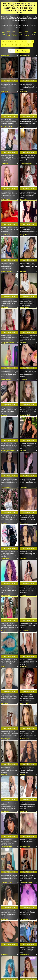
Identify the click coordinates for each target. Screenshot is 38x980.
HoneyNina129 (25, 824)
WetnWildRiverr (6, 294)
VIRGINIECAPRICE (26, 851)
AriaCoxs (23, 347)
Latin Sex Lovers (15, 34)
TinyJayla (23, 453)
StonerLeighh (5, 559)
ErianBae (4, 877)
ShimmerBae (5, 426)
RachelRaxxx (24, 559)
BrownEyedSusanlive (8, 347)
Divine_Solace (25, 241)
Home (12, 51)
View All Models (7, 42)
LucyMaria (4, 135)
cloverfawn (5, 241)
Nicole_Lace (5, 744)
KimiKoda (23, 426)
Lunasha (4, 320)
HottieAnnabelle (25, 320)
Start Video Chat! (9, 71)
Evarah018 (4, 692)
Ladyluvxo (23, 374)
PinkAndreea (5, 56)
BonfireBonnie (25, 56)
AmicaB (22, 585)
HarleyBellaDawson (7, 267)
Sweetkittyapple (6, 215)
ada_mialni (4, 533)
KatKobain (23, 161)
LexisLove (23, 294)
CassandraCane (6, 798)
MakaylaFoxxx (25, 188)
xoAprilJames (5, 188)
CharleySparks (6, 771)
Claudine (23, 267)
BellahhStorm (5, 161)
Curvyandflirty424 (26, 665)
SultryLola (23, 108)
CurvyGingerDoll (6, 108)
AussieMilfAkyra (25, 479)
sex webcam (30, 955)
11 (20, 45)
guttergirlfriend (25, 638)
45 (28, 45)
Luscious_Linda (6, 665)
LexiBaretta (24, 771)
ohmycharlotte (25, 877)
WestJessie (5, 82)
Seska (3, 506)
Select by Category (22, 51)
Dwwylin (4, 479)
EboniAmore (5, 612)
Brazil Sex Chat (9, 34)
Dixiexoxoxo (24, 400)
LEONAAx (23, 798)
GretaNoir (4, 585)
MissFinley (23, 82)
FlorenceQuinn (25, 692)
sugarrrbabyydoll (7, 903)
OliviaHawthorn (6, 824)
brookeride (23, 612)
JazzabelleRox (6, 453)
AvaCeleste (24, 506)
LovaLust (4, 400)
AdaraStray (5, 851)
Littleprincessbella (26, 135)
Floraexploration (6, 638)
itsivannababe (24, 718)
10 (16, 45)
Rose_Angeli (24, 533)
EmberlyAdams (6, 374)
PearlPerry (4, 718)
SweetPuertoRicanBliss (28, 903)
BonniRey (23, 215)
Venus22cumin (25, 744)
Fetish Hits (21, 977)
